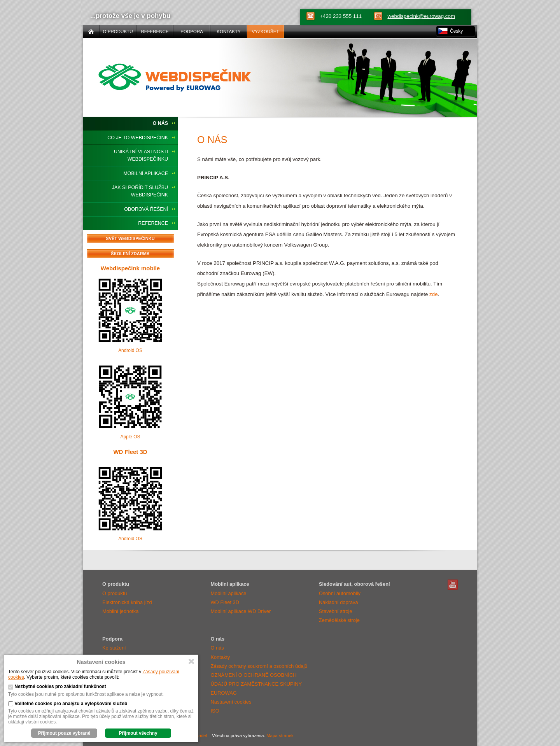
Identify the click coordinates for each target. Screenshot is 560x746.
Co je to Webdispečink (138, 138)
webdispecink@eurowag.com (421, 16)
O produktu (115, 593)
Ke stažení (114, 648)
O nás (160, 123)
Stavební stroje (336, 611)
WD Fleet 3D (130, 452)
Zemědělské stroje (339, 620)
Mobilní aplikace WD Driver (241, 611)
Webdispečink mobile (130, 268)
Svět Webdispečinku (130, 238)
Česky (456, 31)
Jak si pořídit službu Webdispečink (140, 191)
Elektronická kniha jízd (127, 602)
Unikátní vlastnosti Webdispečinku (141, 155)
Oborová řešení (146, 209)
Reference (153, 223)
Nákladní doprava (339, 602)
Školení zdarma (130, 254)
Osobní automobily (340, 593)
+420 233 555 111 (341, 16)
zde (434, 294)
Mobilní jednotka (120, 611)
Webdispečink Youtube (453, 585)
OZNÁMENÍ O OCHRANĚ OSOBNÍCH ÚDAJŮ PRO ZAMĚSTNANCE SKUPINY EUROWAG (256, 684)
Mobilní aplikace (146, 173)
